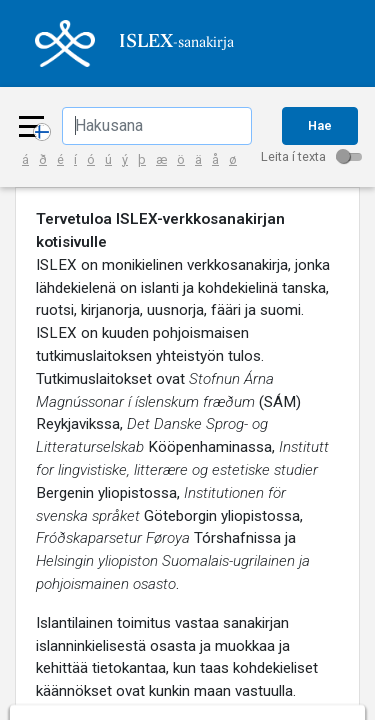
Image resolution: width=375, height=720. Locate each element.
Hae (320, 125)
